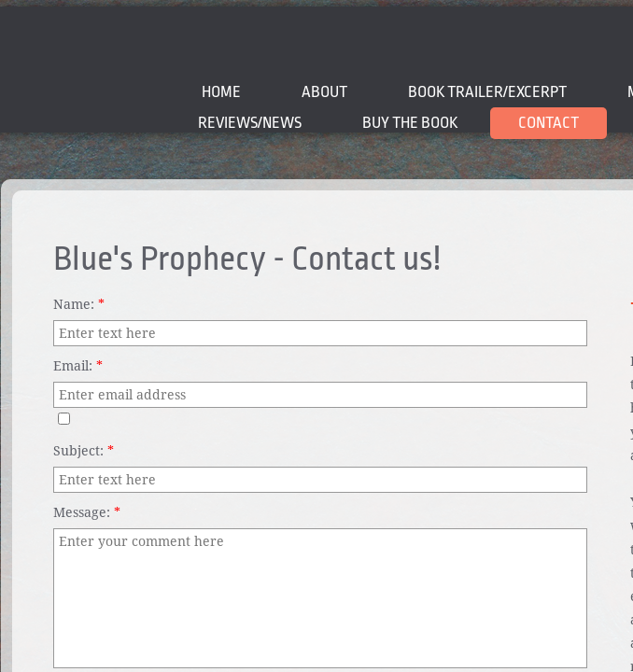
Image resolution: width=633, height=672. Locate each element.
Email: (78, 366)
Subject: (84, 451)
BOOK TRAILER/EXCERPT (487, 92)
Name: (79, 304)
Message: (87, 512)
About (324, 92)
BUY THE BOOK (410, 123)
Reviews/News (250, 123)
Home (221, 92)
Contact (549, 123)
